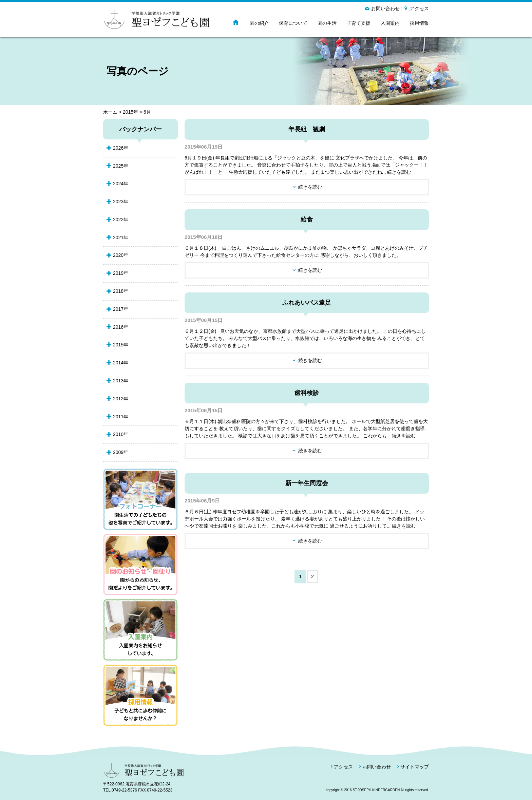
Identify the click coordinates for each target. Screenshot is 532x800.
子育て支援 (359, 23)
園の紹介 (259, 23)
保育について (293, 23)
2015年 (130, 112)
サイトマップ (415, 767)
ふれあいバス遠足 (307, 303)
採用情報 (419, 23)
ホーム (110, 112)
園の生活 (327, 23)
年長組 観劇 (307, 129)
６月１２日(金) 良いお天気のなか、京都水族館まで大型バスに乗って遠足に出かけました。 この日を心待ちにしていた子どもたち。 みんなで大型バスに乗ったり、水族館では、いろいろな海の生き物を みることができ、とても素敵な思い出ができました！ (305, 338)
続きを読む (310, 187)
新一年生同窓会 (307, 483)
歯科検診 (307, 393)
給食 (307, 220)
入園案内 (390, 23)
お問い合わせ (385, 8)
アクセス (419, 8)
